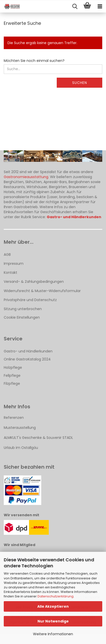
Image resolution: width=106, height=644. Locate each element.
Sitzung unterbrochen (23, 309)
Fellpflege (12, 375)
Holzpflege (13, 367)
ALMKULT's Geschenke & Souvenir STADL (38, 438)
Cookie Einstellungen (22, 317)
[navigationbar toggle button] (100, 7)
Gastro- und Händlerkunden (28, 351)
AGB (7, 254)
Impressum (14, 264)
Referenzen (14, 418)
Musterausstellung (20, 428)
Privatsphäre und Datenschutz (30, 300)
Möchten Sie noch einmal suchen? (34, 61)
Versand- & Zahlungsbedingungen (34, 282)
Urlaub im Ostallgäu (21, 448)
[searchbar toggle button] (75, 7)
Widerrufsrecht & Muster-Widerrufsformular (42, 291)
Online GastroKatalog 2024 (27, 359)
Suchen (80, 83)
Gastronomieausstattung (26, 177)
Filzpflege (12, 383)
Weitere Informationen (53, 634)
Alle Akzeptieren (53, 606)
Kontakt (10, 273)
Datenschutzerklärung (55, 596)
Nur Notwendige (53, 621)
